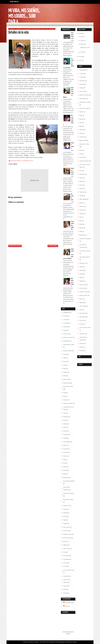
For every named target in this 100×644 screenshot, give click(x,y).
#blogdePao (19, 29)
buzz (64, 396)
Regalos (65, 545)
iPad (64, 460)
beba (64, 365)
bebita (65, 376)
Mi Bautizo (66, 477)
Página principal (14, 2)
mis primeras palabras (69, 481)
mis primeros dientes (69, 493)
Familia (65, 438)
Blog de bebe (26, 29)
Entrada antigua (53, 246)
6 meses (65, 316)
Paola (43, 29)
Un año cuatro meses (69, 570)
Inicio (35, 245)
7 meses (65, 320)
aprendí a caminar (68, 337)
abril (82, 37)
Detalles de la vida (85, 48)
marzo (82, 40)
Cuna (65, 413)
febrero (82, 44)
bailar (65, 358)
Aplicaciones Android (72, 642)
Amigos (65, 330)
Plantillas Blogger (60, 642)
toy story (65, 563)
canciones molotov (68, 403)
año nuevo (66, 334)
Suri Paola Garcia (70, 603)
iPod (64, 463)
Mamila (65, 470)
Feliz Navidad (67, 442)
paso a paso (66, 527)
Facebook (66, 434)
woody (65, 589)
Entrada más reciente (15, 246)
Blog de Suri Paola (36, 29)
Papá (64, 520)
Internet (65, 456)
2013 (80, 33)
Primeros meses (67, 534)
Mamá (65, 467)
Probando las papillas (72, 225)
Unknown (67, 606)
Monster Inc (66, 506)
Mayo (65, 474)
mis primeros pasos (68, 499)
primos (65, 541)
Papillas (65, 524)
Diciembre (66, 417)
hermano (65, 452)
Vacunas (65, 586)
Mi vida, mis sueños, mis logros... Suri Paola (24, 16)
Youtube (65, 593)
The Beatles (66, 559)
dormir (65, 427)
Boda (64, 393)
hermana (65, 449)
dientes (65, 424)
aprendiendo (66, 341)
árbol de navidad (67, 351)
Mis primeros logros (73, 282)
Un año (65, 566)
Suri (47, 29)
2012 (80, 57)
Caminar (65, 400)
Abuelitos (66, 327)
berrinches (66, 379)
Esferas (65, 431)
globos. (65, 445)
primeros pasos (67, 538)
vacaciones (66, 576)
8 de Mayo (66, 323)
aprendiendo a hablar (69, 345)
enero (82, 52)
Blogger (68, 634)
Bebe (64, 369)
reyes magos (66, 549)
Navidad (65, 513)
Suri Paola (51, 29)
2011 (80, 60)
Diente (65, 420)
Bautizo (65, 361)
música (65, 509)
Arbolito (65, 354)
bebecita (65, 372)
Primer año (66, 531)
